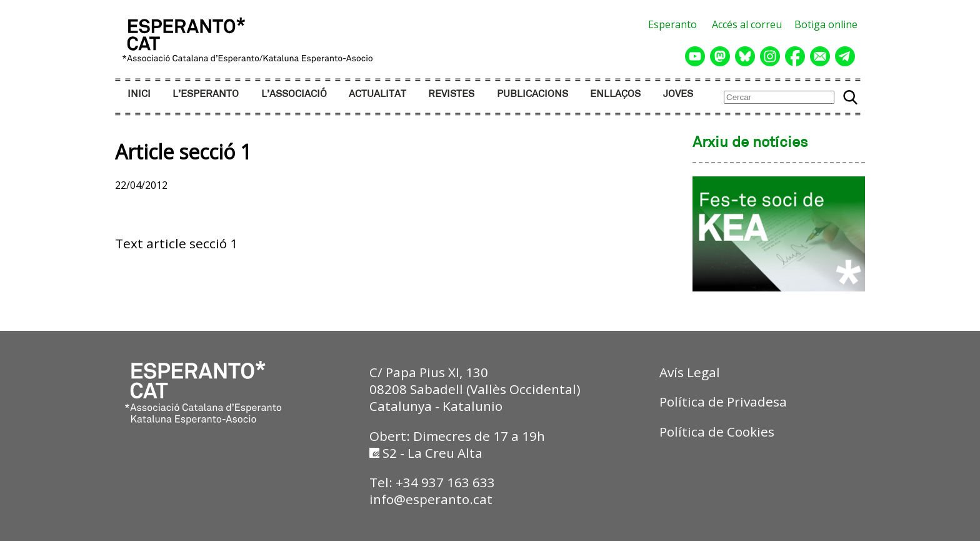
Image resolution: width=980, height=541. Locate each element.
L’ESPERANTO (206, 94)
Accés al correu (747, 24)
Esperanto (672, 24)
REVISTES (451, 94)
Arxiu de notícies (750, 143)
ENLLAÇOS (615, 94)
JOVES (678, 94)
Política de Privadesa (723, 402)
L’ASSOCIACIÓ (294, 94)
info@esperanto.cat (431, 499)
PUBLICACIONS (532, 94)
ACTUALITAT (377, 94)
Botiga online (826, 24)
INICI (139, 94)
